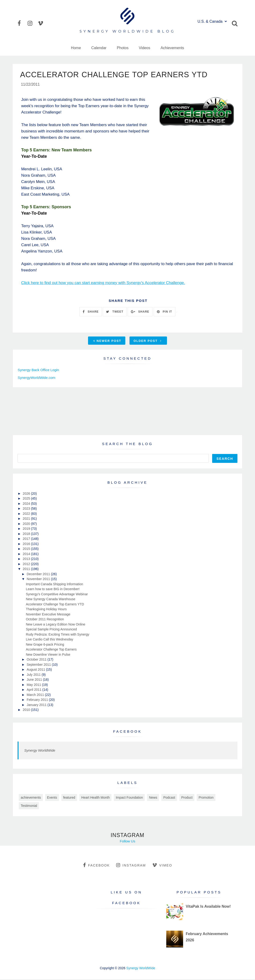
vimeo (162, 866)
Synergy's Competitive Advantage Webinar (57, 595)
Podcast (169, 798)
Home (76, 48)
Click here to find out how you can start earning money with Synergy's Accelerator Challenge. (103, 283)
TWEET (115, 312)
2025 (27, 499)
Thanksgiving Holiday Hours (46, 610)
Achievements (172, 48)
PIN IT (164, 312)
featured (69, 798)
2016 (27, 545)
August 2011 (36, 670)
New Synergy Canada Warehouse (50, 600)
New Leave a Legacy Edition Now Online (55, 625)
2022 (27, 514)
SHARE (91, 312)
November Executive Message (48, 615)
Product (187, 798)
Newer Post (107, 342)
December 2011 (39, 575)
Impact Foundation (129, 798)
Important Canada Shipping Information (54, 585)
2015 (27, 549)
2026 (27, 494)
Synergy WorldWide (40, 751)
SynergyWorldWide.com (36, 378)
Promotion (206, 798)
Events (52, 798)
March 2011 (36, 695)
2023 (27, 509)
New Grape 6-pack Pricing (45, 645)
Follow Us (128, 842)
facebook (96, 866)
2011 (27, 570)
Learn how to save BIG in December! (53, 590)
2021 (27, 519)
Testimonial (29, 806)
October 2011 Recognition (45, 620)
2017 (27, 539)
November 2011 (39, 580)
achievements (31, 798)
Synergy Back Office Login (38, 371)
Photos (123, 48)
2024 (27, 504)
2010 (27, 710)
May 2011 (34, 685)
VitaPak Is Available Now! (208, 907)
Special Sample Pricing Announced (51, 630)
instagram (131, 866)
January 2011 (37, 706)
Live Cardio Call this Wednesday (49, 640)
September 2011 (39, 665)
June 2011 (35, 680)
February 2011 (38, 700)
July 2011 (34, 675)
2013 (27, 559)
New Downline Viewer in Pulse (48, 655)
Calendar (99, 48)
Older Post (148, 342)
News (153, 798)
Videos (145, 48)
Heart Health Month (95, 798)
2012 (27, 565)
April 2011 (35, 690)
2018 (27, 534)
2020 (27, 524)
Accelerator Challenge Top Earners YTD (55, 605)
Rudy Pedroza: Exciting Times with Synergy (57, 635)
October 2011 (37, 660)
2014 (27, 555)
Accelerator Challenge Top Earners (51, 650)
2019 (27, 529)
